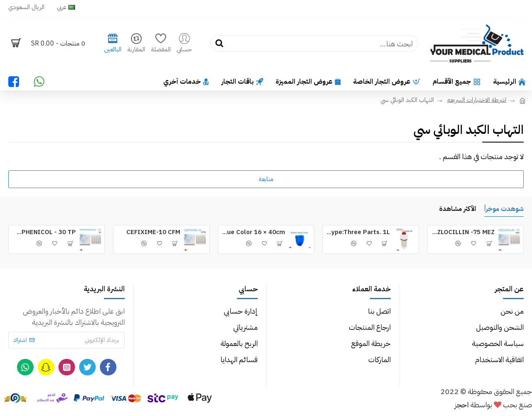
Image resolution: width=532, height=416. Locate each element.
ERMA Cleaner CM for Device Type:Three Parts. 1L (358, 232)
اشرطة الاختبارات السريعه (477, 100)
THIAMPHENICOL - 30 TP (44, 232)
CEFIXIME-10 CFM (153, 232)
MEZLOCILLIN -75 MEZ (463, 232)
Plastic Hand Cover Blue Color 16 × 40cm (253, 232)
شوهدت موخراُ (504, 209)
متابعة (266, 179)
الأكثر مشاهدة (458, 209)
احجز (462, 405)
